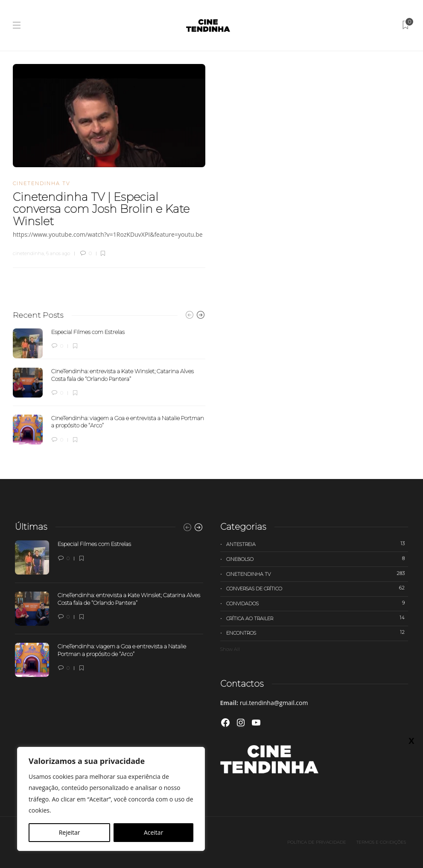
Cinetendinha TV (41, 183)
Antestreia (317, 544)
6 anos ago (58, 253)
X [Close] (411, 740)
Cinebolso (317, 559)
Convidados (317, 603)
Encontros (317, 633)
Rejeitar (70, 832)
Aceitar (153, 832)
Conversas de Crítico (317, 588)
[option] (109, 386)
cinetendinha (28, 253)
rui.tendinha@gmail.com (274, 703)
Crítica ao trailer (317, 618)
